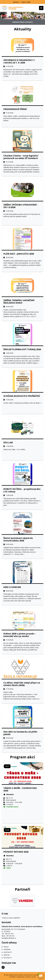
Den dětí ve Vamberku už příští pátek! (20, 733)
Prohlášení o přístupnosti (17, 977)
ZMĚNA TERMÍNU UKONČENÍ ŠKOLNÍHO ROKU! (19, 302)
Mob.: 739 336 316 (8, 936)
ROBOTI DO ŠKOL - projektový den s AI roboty (22, 490)
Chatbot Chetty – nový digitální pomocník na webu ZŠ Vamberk (21, 157)
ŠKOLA (5, 947)
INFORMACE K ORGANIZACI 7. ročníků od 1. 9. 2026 (19, 61)
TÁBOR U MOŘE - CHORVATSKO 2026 (20, 789)
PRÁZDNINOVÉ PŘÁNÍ (15, 109)
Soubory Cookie (31, 977)
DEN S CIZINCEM (12, 587)
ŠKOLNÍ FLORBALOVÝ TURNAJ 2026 (22, 349)
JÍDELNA (6, 955)
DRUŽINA (6, 949)
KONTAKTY (7, 952)
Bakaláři (16, 2)
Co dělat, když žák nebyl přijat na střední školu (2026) (22, 684)
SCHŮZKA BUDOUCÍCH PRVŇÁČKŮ (22, 396)
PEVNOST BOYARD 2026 (16, 852)
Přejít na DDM (26, 2)
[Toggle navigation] (41, 8)
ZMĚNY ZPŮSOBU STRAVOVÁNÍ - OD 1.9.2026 (21, 206)
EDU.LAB (8, 443)
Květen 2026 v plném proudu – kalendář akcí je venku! (20, 635)
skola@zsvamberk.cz (9, 938)
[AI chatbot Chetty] (41, 976)
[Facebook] (3, 967)
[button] (1, 16)
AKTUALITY (7, 958)
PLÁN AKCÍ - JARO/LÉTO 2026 (19, 254)
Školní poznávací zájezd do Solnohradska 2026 (18, 539)
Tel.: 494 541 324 (7, 934)
